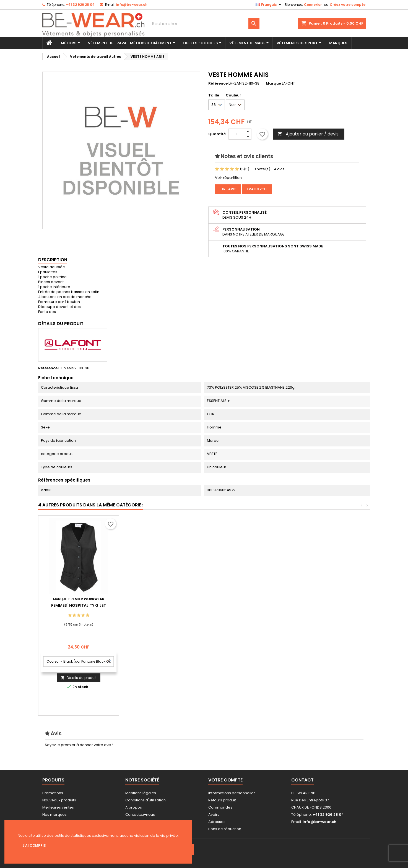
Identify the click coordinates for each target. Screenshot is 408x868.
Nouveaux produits (59, 800)
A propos (134, 807)
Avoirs (214, 815)
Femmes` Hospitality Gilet (321, 605)
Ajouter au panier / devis (308, 134)
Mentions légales (141, 793)
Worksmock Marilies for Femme (79, 605)
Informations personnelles (232, 793)
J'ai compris (34, 845)
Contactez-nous (140, 815)
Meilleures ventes (58, 807)
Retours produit (222, 800)
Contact (302, 780)
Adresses (217, 822)
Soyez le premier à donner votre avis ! (79, 745)
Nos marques (54, 815)
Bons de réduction (225, 829)
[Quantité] (237, 134)
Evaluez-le (257, 189)
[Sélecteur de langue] (269, 5)
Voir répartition (228, 178)
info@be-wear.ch (132, 5)
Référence (218, 83)
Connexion (313, 5)
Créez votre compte (348, 5)
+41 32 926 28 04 (80, 5)
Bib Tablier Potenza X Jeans (159, 605)
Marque (273, 83)
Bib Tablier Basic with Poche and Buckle (240, 608)
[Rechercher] (204, 23)
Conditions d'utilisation (145, 800)
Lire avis (228, 189)
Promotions (53, 793)
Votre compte (225, 780)
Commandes (220, 807)
